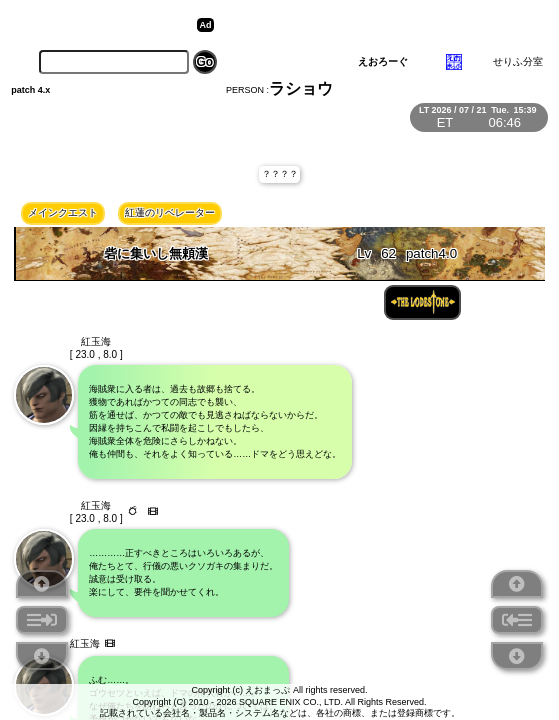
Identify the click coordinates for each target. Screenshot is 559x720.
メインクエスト (63, 212)
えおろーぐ (383, 61)
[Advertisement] (374, 25)
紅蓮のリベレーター (170, 212)
